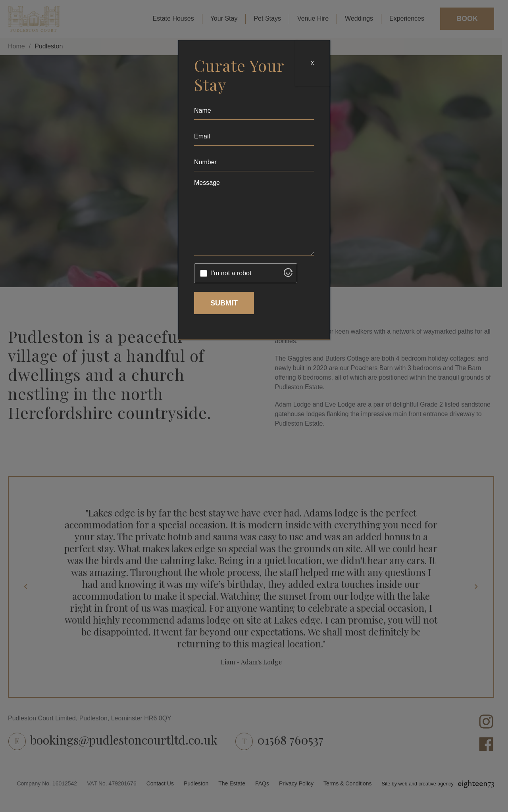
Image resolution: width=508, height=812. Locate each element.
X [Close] (312, 63)
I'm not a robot (231, 273)
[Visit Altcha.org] (288, 275)
